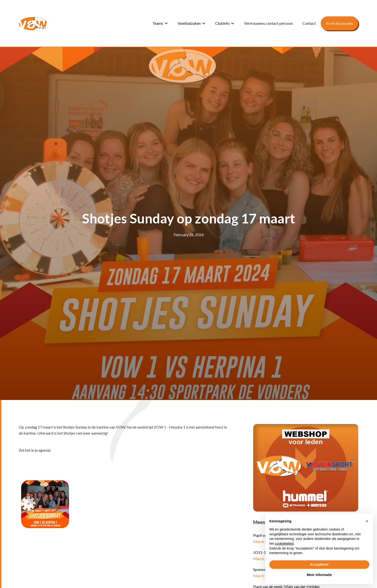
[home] (33, 23)
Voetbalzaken (189, 23)
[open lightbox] (45, 504)
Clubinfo (222, 23)
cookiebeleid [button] (284, 544)
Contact (309, 23)
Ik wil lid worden (339, 23)
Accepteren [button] (319, 564)
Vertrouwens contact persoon (268, 23)
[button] (160, 23)
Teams (158, 23)
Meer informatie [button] (319, 575)
